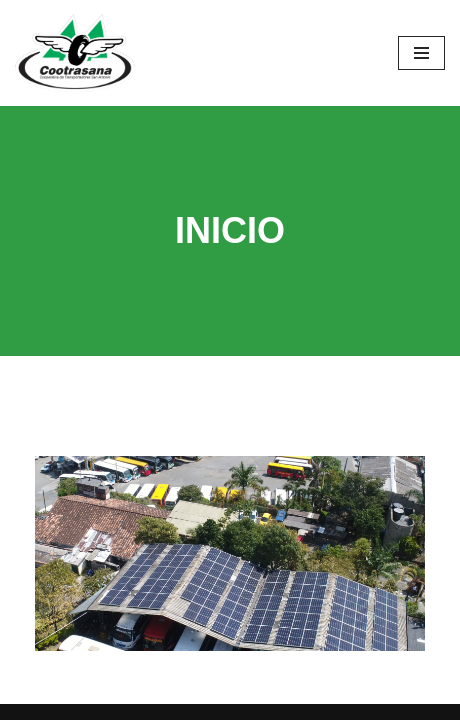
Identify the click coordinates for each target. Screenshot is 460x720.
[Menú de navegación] (421, 53)
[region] (230, 553)
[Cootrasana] (75, 53)
